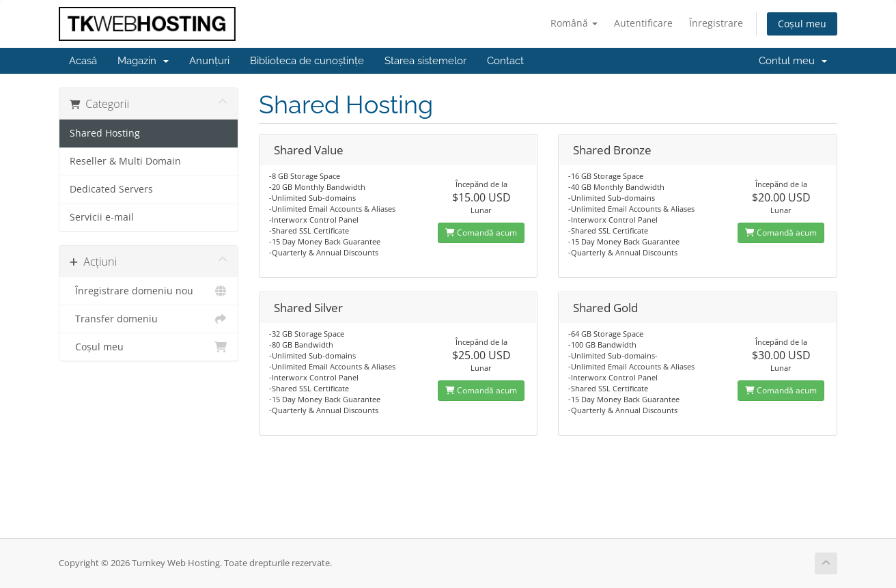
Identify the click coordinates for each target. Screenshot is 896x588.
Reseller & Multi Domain (125, 161)
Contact (505, 61)
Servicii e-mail (102, 217)
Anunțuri (209, 61)
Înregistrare (716, 23)
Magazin (143, 61)
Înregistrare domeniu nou (149, 291)
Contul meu (793, 61)
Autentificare (643, 23)
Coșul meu (802, 24)
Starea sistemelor (425, 61)
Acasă (83, 61)
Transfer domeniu (149, 319)
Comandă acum (481, 233)
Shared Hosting (105, 133)
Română (574, 23)
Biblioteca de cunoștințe (307, 61)
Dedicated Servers (111, 189)
